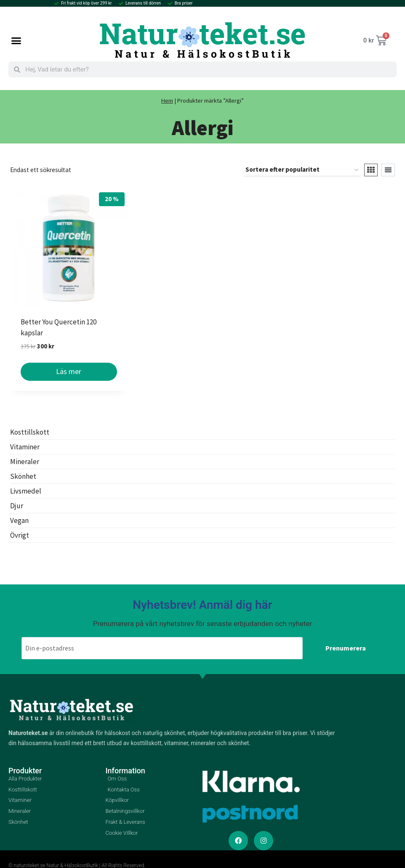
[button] (16, 40)
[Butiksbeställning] (302, 170)
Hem (167, 101)
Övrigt (20, 535)
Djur (17, 506)
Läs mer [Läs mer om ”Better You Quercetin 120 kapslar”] (69, 371)
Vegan (19, 520)
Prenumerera (346, 647)
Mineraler (25, 462)
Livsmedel (26, 491)
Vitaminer (25, 447)
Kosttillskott (30, 432)
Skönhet (23, 476)
